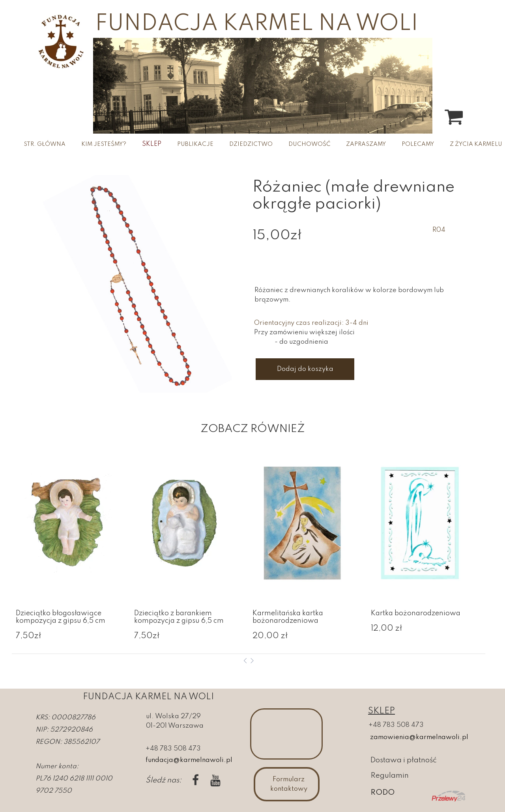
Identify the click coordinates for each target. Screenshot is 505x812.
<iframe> (286, 734)
